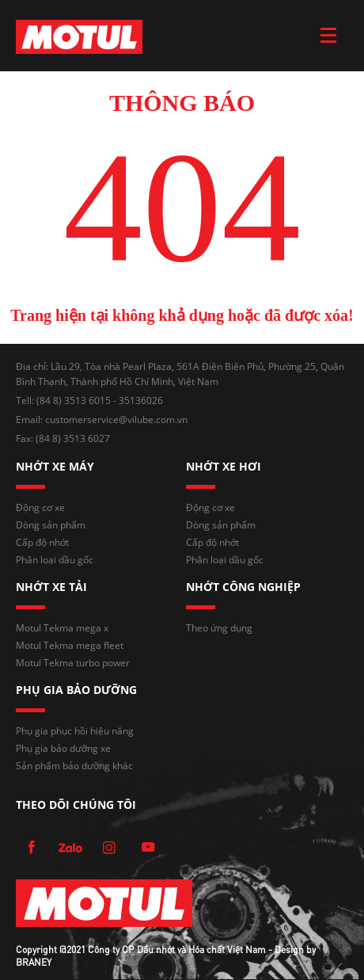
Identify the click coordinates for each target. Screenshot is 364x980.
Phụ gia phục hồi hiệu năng (75, 731)
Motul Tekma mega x (62, 628)
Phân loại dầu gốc (55, 560)
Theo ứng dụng (219, 628)
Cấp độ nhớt (42, 542)
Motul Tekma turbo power (73, 663)
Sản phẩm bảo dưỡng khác (74, 766)
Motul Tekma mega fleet (70, 645)
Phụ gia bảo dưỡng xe (63, 748)
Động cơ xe (40, 507)
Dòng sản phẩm (51, 525)
